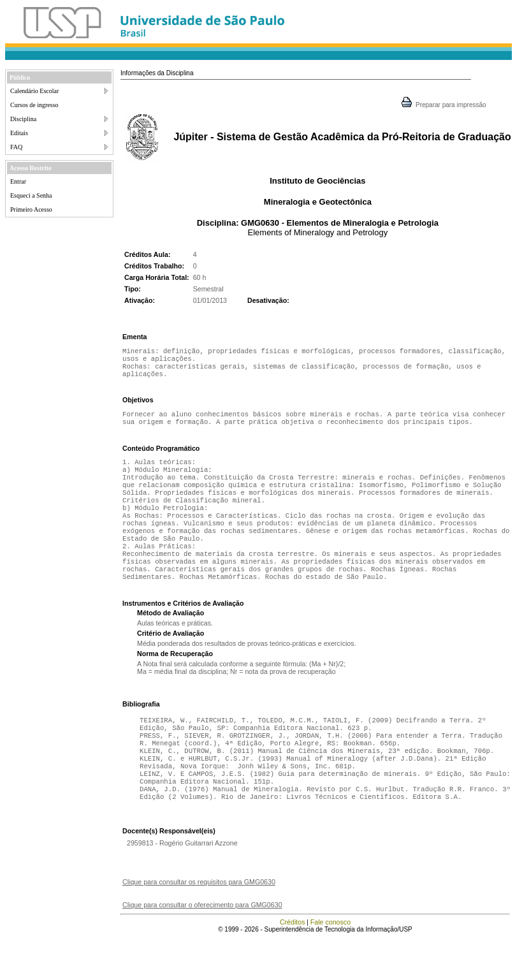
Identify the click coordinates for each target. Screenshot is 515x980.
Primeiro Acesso (31, 209)
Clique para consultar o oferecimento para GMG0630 (202, 947)
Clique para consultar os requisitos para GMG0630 (199, 924)
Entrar (18, 181)
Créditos (293, 964)
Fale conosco (330, 964)
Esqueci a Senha (31, 195)
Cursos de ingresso (34, 105)
